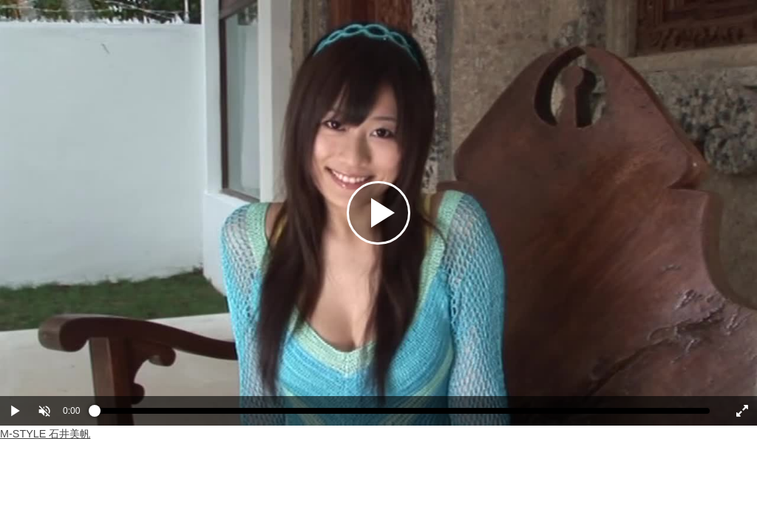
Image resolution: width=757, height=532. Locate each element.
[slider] (402, 415)
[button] (44, 411)
